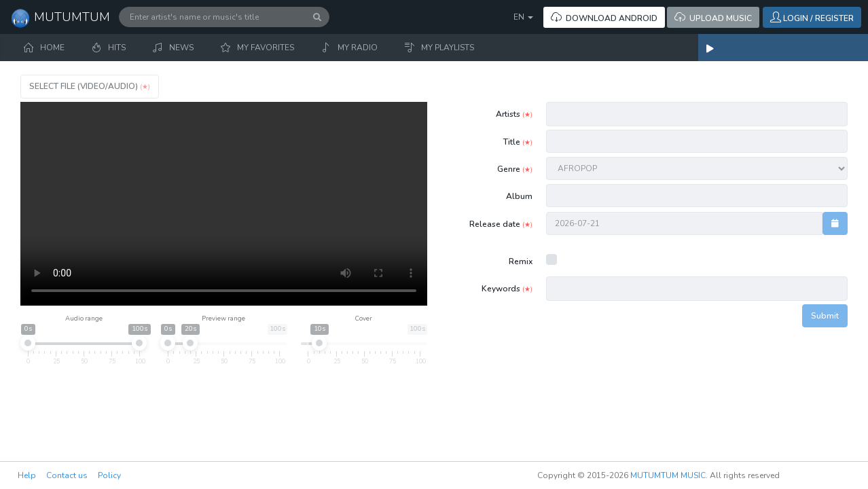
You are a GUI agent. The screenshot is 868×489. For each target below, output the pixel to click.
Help (27, 475)
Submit (825, 316)
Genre (515, 169)
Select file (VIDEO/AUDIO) (90, 86)
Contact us (67, 475)
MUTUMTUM (60, 18)
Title (518, 142)
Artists (514, 114)
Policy (109, 475)
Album (519, 196)
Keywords (507, 289)
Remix (521, 261)
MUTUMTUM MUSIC (668, 475)
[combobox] (698, 114)
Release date (501, 224)
